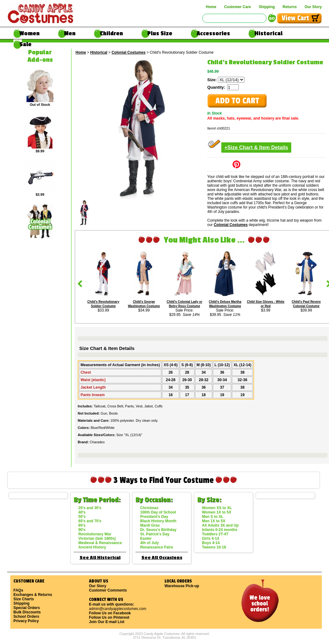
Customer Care (238, 7)
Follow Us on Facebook (110, 613)
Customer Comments (108, 590)
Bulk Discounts (27, 612)
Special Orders (27, 608)
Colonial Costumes (128, 52)
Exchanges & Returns (33, 595)
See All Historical (100, 558)
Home (211, 7)
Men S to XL (213, 517)
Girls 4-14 (211, 538)
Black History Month (158, 521)
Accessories (213, 33)
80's (82, 525)
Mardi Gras (150, 525)
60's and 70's (90, 521)
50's (82, 517)
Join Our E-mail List (107, 622)
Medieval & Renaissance (100, 543)
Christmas (149, 508)
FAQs (18, 590)
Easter (146, 538)
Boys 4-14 (211, 543)
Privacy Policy (26, 621)
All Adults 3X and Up (220, 525)
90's (82, 530)
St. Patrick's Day (155, 534)
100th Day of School (158, 512)
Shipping (267, 7)
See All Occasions (162, 558)
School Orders (26, 617)
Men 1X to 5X (214, 521)
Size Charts (24, 599)
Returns (290, 7)
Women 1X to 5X (217, 512)
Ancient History (92, 547)
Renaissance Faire (157, 547)
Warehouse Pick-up (182, 586)
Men (70, 33)
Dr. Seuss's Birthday (158, 530)
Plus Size (160, 33)
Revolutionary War (95, 534)
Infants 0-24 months (220, 530)
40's (82, 512)
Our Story (313, 7)
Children (111, 33)
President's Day (154, 517)
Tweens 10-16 (214, 547)
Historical (268, 33)
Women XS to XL (217, 508)
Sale (25, 44)
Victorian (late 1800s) (97, 538)
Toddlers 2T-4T (215, 534)
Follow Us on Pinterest (109, 617)
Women (29, 33)
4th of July (150, 543)
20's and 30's (90, 508)
